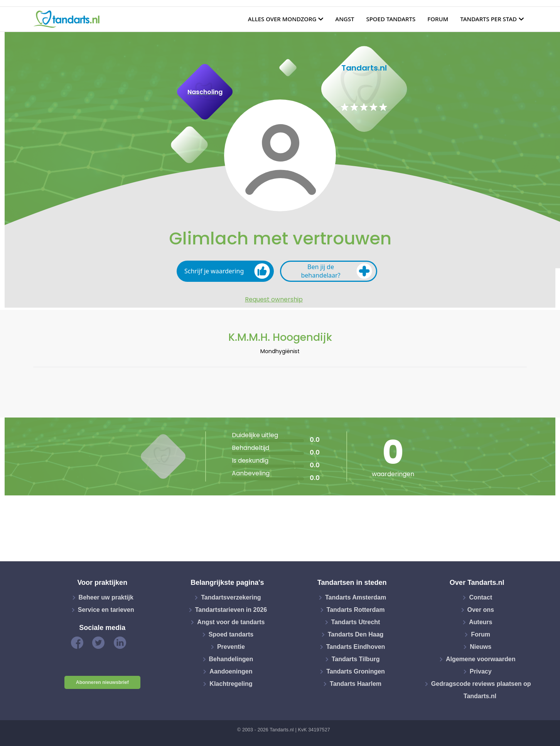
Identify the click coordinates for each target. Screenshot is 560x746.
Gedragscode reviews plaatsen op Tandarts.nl (481, 690)
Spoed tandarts (391, 19)
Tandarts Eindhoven (356, 647)
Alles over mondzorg (282, 19)
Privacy (481, 671)
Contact (481, 597)
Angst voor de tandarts (231, 622)
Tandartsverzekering (231, 597)
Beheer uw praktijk (106, 597)
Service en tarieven (106, 610)
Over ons (481, 610)
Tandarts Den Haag (356, 634)
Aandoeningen (231, 671)
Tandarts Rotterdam (356, 610)
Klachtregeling (231, 684)
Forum (438, 19)
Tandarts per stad (488, 19)
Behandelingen (231, 659)
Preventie (231, 647)
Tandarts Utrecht (356, 622)
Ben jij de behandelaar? (337, 271)
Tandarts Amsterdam (356, 597)
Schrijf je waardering (227, 271)
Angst (345, 19)
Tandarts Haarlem (356, 684)
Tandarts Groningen (356, 671)
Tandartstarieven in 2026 (231, 610)
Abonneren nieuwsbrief (102, 682)
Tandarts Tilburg (356, 659)
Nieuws (481, 647)
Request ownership (274, 300)
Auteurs (481, 622)
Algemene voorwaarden (481, 659)
